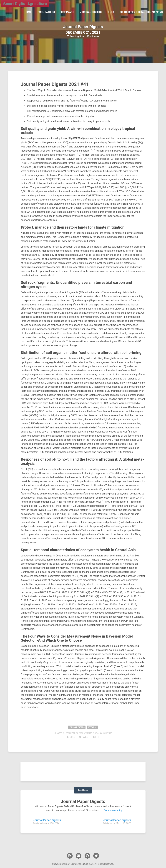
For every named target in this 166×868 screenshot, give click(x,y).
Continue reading (113, 811)
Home (28, 13)
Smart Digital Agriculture (24, 5)
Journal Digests (91, 13)
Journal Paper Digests (83, 801)
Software (68, 13)
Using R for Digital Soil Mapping (142, 13)
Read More (83, 790)
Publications (46, 13)
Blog (111, 13)
